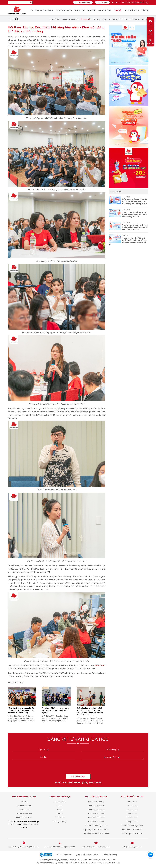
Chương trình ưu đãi (70, 19)
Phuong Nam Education (42, 10)
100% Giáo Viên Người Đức (96, 826)
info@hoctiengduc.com (132, 847)
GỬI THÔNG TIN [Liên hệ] (78, 776)
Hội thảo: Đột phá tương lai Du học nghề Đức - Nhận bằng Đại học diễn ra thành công (21, 710)
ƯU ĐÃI (150, 32)
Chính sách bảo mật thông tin (68, 855)
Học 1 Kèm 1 (132, 801)
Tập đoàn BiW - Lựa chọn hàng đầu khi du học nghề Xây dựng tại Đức (56, 710)
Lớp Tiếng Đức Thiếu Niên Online (96, 834)
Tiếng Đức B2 (132, 817)
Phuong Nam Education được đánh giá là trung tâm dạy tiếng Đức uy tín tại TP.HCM (24, 824)
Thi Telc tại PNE (116, 19)
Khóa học (80, 10)
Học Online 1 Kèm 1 (96, 801)
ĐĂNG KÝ (150, 42)
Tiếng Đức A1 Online (96, 805)
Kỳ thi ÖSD (54, 19)
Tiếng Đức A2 (132, 809)
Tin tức (118, 10)
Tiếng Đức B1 (132, 814)
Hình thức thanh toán (92, 855)
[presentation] (78, 768)
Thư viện (60, 814)
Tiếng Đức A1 (132, 805)
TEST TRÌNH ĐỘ (132, 10)
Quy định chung (111, 855)
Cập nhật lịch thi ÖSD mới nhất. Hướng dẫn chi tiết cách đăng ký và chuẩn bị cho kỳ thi (128, 241)
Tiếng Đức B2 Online (96, 817)
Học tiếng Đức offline (132, 797)
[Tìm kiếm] (31, 2)
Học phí (91, 10)
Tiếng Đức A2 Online (96, 809)
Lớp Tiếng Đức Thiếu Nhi (132, 830)
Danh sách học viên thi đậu (137, 19)
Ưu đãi (60, 809)
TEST (150, 23)
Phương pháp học (60, 822)
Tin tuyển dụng (100, 19)
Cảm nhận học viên (24, 805)
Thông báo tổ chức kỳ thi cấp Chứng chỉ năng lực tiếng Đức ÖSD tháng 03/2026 (135, 227)
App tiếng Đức (105, 10)
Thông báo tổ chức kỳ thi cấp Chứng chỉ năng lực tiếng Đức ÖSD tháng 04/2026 (135, 214)
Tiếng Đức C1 (132, 822)
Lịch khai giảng (64, 10)
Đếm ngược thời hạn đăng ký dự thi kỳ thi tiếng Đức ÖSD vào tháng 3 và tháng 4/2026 (135, 201)
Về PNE (24, 801)
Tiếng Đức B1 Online (96, 814)
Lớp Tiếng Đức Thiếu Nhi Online (96, 830)
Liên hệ (145, 10)
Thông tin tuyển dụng (24, 817)
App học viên (60, 817)
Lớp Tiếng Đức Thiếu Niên (132, 834)
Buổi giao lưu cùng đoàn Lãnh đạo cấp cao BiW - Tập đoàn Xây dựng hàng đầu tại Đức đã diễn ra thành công (90, 711)
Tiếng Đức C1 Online (96, 822)
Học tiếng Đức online (96, 797)
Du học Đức (102, 2)
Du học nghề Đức (83, 2)
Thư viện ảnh (24, 809)
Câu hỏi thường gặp (24, 814)
